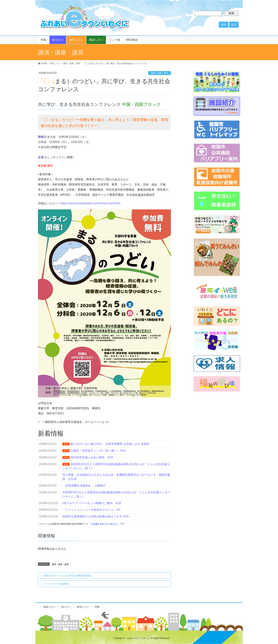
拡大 (234, 25)
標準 (224, 25)
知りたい (66, 607)
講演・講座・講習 (160, 73)
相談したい (50, 607)
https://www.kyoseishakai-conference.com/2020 (91, 203)
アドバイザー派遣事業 (57, 584)
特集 (97, 607)
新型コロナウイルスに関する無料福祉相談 (68, 576)
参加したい (83, 607)
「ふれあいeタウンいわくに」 (104, 524)
